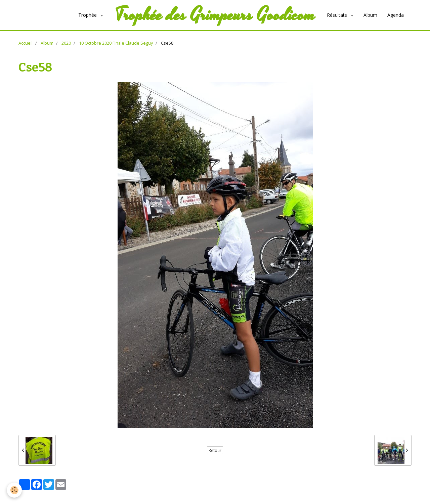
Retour (215, 450)
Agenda (396, 15)
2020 (66, 43)
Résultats (338, 15)
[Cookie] (14, 490)
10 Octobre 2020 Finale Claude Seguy (116, 43)
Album (370, 15)
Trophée (88, 15)
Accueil (26, 43)
